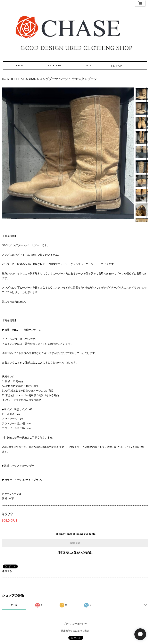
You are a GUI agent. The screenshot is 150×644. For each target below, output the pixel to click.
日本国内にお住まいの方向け (75, 552)
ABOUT (20, 66)
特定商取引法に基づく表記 (75, 631)
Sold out (75, 543)
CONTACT (89, 66)
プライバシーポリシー (75, 624)
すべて (14, 605)
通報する (7, 571)
